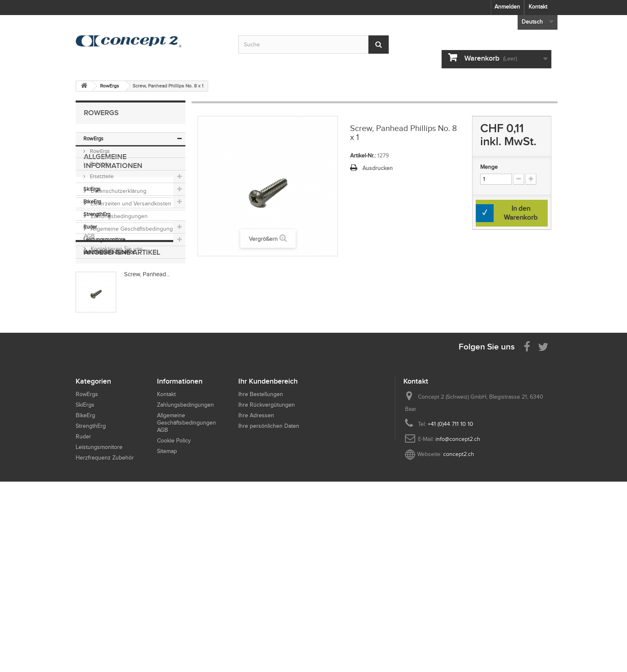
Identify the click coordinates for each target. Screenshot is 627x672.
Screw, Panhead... (147, 425)
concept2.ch (459, 617)
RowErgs (93, 139)
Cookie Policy (174, 603)
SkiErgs (92, 189)
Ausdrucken (378, 168)
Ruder (90, 227)
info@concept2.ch (458, 602)
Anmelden (507, 7)
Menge (489, 167)
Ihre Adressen (256, 578)
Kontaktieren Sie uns (116, 372)
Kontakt (538, 7)
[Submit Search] (379, 45)
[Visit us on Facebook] (527, 509)
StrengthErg (97, 214)
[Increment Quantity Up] (531, 179)
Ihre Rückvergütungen (267, 568)
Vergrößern (263, 239)
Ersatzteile (101, 176)
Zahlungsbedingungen (118, 339)
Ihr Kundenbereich (268, 544)
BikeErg (92, 202)
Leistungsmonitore (104, 239)
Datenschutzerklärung (118, 314)
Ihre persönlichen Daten (269, 589)
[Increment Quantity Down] (519, 179)
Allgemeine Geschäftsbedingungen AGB (186, 586)
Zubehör (99, 164)
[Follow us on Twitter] (543, 509)
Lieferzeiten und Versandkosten (130, 327)
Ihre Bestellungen (261, 557)
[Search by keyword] (313, 45)
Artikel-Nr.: (363, 156)
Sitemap (167, 614)
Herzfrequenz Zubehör (109, 252)
